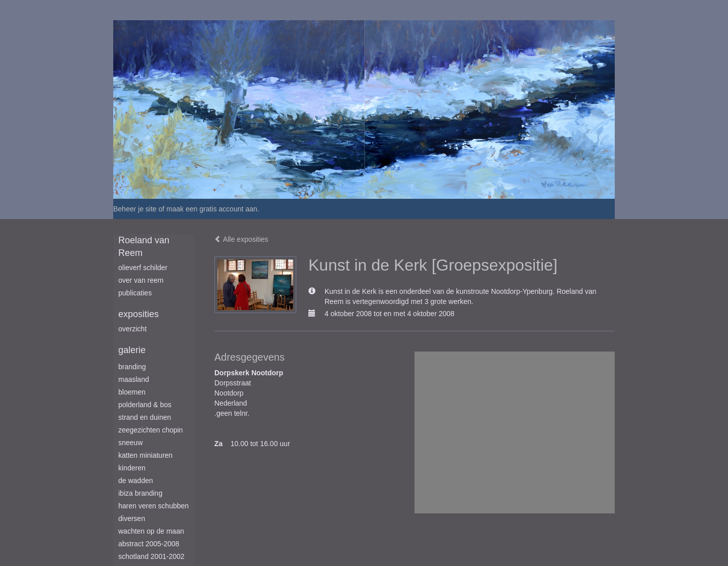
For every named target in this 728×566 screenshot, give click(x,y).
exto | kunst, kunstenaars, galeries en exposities (142, 10)
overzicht (132, 329)
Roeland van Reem (144, 247)
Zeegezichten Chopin (151, 430)
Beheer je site (135, 209)
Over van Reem (141, 280)
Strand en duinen (145, 417)
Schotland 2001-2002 (151, 556)
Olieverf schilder (143, 268)
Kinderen (132, 468)
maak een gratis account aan (212, 209)
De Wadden (136, 481)
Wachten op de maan (151, 531)
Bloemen (132, 392)
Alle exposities (241, 239)
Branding (132, 367)
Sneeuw (130, 443)
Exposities (139, 314)
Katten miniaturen (145, 455)
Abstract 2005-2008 (149, 544)
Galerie (132, 350)
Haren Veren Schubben (153, 506)
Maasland (134, 379)
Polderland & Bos (145, 405)
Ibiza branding (140, 493)
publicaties (135, 293)
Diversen (132, 518)
